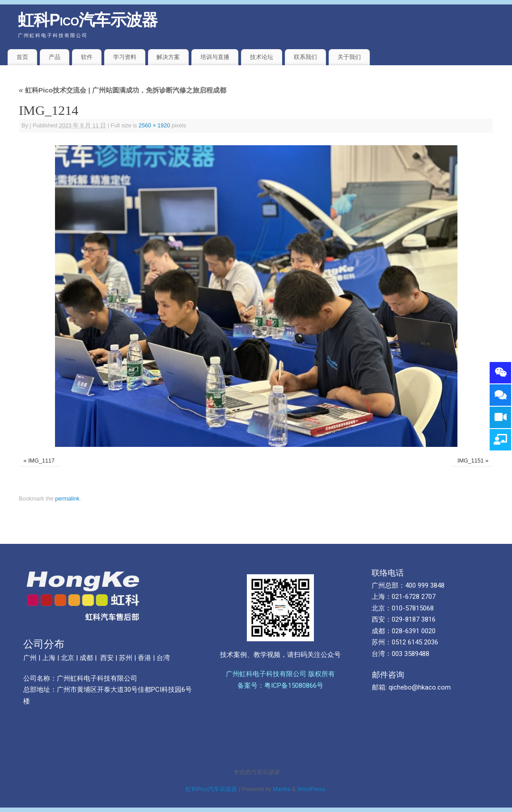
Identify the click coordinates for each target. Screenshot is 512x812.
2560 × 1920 (154, 126)
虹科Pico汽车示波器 (88, 20)
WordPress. (312, 789)
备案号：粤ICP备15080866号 (280, 686)
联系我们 (305, 57)
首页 (22, 57)
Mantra (281, 789)
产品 (55, 57)
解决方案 (168, 57)
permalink (67, 499)
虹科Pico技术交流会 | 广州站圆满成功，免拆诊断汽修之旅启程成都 (123, 90)
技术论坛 (262, 57)
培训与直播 (215, 57)
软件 (87, 57)
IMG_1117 (41, 461)
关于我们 (349, 57)
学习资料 (125, 57)
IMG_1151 (471, 461)
